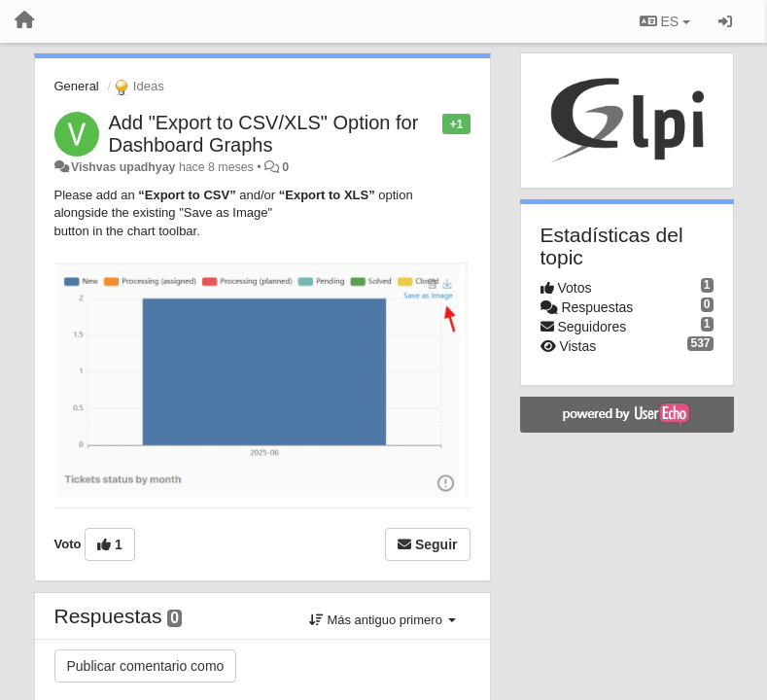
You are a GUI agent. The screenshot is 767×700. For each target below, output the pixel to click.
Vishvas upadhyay (123, 167)
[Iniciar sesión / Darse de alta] (725, 21)
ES (665, 21)
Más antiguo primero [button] (383, 620)
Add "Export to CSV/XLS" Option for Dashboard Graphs (264, 134)
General (77, 86)
